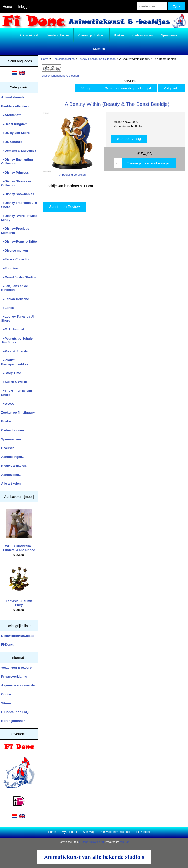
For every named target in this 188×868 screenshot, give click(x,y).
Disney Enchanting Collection (97, 59)
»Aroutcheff (11, 115)
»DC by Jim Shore (15, 133)
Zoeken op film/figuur (92, 35)
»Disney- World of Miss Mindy (19, 218)
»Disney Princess (15, 172)
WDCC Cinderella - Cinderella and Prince (19, 530)
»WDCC (8, 404)
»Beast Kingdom (14, 124)
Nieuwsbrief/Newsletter (18, 636)
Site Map (89, 832)
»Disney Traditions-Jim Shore (19, 205)
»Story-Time (11, 373)
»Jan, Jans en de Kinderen (15, 288)
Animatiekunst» (13, 97)
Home (7, 7)
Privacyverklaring (14, 676)
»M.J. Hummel (13, 329)
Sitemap (7, 703)
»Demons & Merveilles (19, 151)
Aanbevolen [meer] (19, 497)
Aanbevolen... (11, 475)
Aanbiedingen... (13, 457)
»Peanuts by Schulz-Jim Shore (17, 340)
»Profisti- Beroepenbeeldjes (15, 362)
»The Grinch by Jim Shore (17, 393)
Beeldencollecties (64, 59)
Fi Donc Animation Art (92, 842)
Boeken (119, 35)
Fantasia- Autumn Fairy (19, 585)
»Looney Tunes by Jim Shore (19, 319)
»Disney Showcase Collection (16, 183)
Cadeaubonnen (142, 35)
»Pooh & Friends (14, 351)
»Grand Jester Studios (19, 277)
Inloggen (25, 7)
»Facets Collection (16, 259)
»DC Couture (12, 142)
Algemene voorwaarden (19, 685)
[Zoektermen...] (152, 6)
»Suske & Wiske (14, 382)
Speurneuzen (170, 35)
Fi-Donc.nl (9, 645)
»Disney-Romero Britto (19, 242)
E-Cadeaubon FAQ (15, 712)
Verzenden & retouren (17, 668)
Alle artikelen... (12, 484)
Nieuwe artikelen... (15, 466)
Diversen (99, 49)
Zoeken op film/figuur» (18, 412)
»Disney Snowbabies (18, 194)
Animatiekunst (29, 35)
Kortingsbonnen (13, 721)
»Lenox (8, 308)
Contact (7, 694)
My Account (70, 832)
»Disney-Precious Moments (15, 231)
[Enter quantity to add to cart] (118, 163)
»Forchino (10, 268)
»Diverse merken (15, 250)
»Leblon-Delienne (15, 299)
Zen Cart (124, 842)
